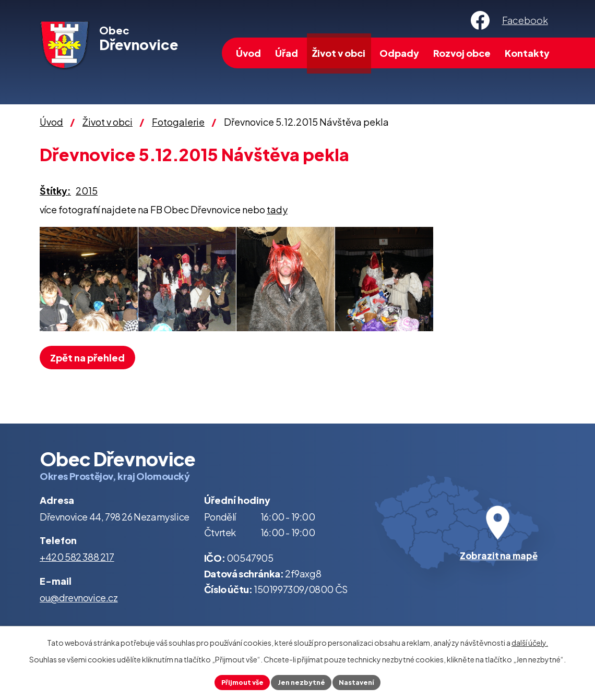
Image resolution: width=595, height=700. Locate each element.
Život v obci (339, 53)
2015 (87, 191)
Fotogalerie (178, 122)
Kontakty (527, 53)
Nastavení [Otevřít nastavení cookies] (362, 681)
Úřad (287, 53)
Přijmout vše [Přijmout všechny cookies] (237, 681)
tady (277, 209)
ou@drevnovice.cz (79, 598)
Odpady (399, 53)
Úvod (248, 53)
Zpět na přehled (91, 358)
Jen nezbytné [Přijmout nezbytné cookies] (302, 681)
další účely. (530, 641)
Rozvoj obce (462, 53)
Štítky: (55, 191)
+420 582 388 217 (77, 557)
